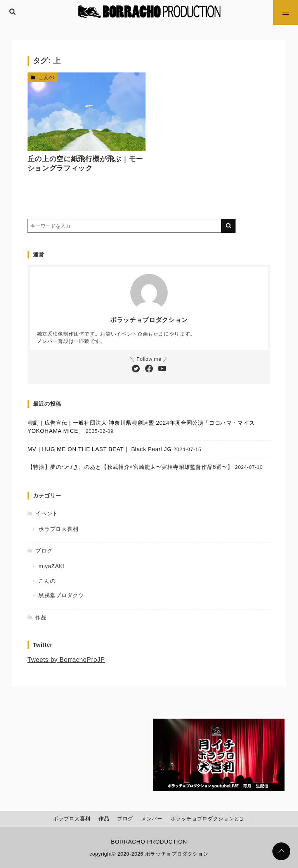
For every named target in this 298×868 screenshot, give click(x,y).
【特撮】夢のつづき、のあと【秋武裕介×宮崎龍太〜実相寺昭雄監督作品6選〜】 (130, 467)
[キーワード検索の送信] (229, 226)
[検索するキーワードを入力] (125, 226)
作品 (41, 617)
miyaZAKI (52, 566)
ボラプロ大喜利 (58, 529)
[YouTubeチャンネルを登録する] (162, 369)
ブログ (44, 551)
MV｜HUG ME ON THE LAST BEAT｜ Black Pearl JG (100, 449)
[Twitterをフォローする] (136, 369)
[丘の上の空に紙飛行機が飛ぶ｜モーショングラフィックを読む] (87, 112)
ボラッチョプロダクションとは (208, 819)
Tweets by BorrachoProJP (66, 660)
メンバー (152, 819)
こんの (46, 77)
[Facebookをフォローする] (149, 369)
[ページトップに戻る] (281, 851)
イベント (47, 513)
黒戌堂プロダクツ (61, 595)
